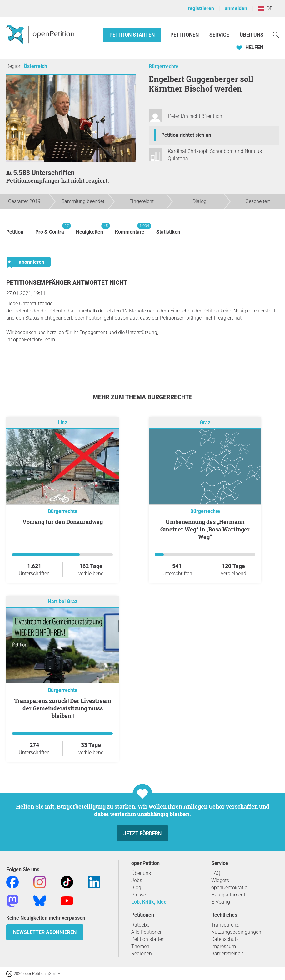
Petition (15, 232)
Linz (62, 422)
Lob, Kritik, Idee (149, 902)
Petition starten (132, 35)
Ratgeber (141, 925)
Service (219, 35)
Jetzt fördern (142, 833)
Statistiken (168, 232)
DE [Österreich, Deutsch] (265, 8)
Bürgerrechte (164, 66)
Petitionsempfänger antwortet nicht (67, 283)
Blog (136, 888)
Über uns (141, 873)
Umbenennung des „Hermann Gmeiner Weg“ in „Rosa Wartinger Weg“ (205, 529)
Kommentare (130, 229)
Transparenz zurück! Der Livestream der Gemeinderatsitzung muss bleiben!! (63, 708)
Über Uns (252, 35)
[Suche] (276, 34)
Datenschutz (225, 939)
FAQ (216, 873)
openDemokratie (229, 888)
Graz (205, 422)
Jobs (137, 880)
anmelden (236, 8)
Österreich (35, 66)
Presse (139, 895)
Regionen (142, 954)
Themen (140, 946)
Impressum (224, 946)
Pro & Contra (50, 229)
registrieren (201, 8)
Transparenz (225, 925)
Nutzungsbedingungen (236, 932)
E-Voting (221, 902)
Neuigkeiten (90, 229)
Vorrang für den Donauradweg (63, 522)
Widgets (220, 880)
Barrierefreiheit (227, 954)
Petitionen (185, 35)
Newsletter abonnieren (45, 932)
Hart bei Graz (63, 601)
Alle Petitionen (147, 932)
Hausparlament (228, 895)
